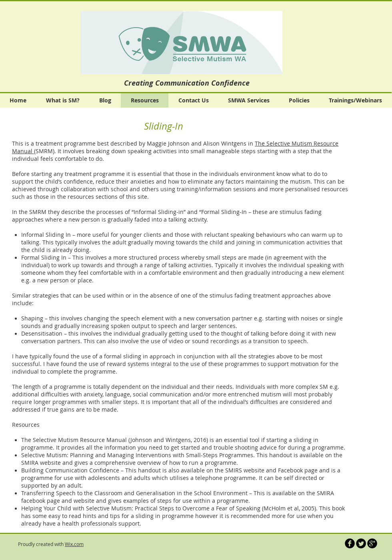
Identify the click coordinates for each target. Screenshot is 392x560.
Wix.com (74, 544)
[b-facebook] (350, 543)
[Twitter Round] (361, 543)
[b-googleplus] (372, 543)
